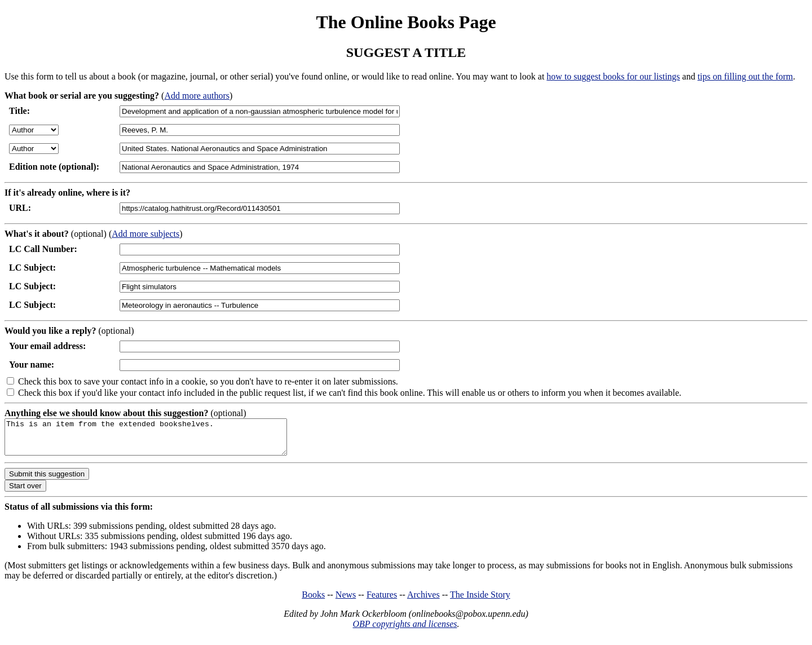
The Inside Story (480, 601)
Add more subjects (145, 234)
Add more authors (197, 96)
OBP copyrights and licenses (405, 631)
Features (382, 601)
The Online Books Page (406, 22)
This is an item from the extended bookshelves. (163, 440)
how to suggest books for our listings (613, 76)
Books (313, 601)
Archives (423, 601)
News (346, 601)
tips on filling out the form (745, 76)
